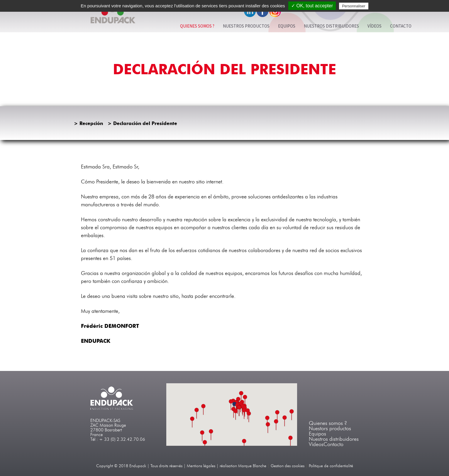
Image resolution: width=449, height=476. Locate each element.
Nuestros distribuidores (334, 439)
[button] (244, 414)
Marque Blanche (252, 466)
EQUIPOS (287, 26)
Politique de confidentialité (331, 466)
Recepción (91, 123)
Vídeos (375, 26)
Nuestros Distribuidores (331, 26)
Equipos (317, 434)
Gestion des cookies (288, 466)
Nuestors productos (330, 428)
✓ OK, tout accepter (312, 6)
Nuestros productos (246, 26)
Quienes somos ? (197, 26)
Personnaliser (354, 6)
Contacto (401, 26)
